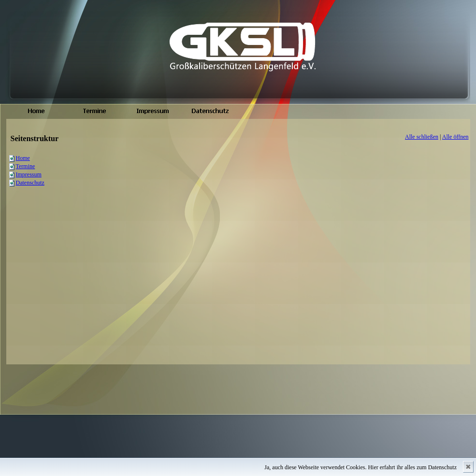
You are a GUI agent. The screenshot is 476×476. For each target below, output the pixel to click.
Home (23, 158)
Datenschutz (30, 183)
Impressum (29, 174)
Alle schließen (422, 137)
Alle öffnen (455, 137)
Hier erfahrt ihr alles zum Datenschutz (412, 467)
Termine (26, 166)
